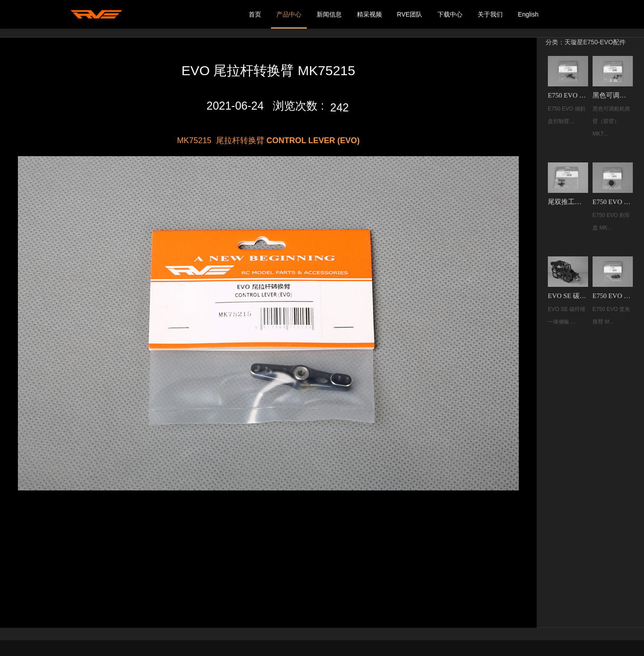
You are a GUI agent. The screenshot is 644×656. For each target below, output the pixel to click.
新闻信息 (329, 14)
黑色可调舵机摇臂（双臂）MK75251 (613, 95)
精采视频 (369, 14)
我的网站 (96, 14)
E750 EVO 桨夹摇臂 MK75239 (613, 296)
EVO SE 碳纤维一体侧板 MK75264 (568, 296)
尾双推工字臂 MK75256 (568, 202)
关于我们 (490, 14)
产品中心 (289, 14)
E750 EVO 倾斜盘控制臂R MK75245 (568, 95)
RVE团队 (410, 14)
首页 (255, 14)
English (528, 14)
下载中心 (450, 14)
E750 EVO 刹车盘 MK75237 (613, 202)
